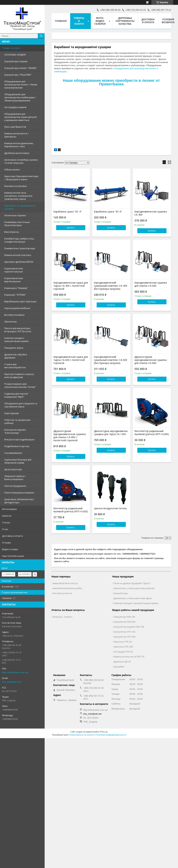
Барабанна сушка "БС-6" (108, 212)
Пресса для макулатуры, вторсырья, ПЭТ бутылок (18, 330)
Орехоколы (11, 322)
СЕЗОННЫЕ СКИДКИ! (15, 55)
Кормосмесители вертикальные (14, 280)
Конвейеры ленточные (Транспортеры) (17, 224)
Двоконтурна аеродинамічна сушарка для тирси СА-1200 (111, 433)
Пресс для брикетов (15, 127)
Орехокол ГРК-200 (123, 647)
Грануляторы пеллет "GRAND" (21, 68)
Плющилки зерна (14, 348)
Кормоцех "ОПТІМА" (15, 295)
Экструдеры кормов (15, 107)
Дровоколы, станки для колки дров (133, 598)
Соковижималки (13, 453)
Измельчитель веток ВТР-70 (129, 657)
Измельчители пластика (18, 255)
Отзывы (7, 543)
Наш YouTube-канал (13, 556)
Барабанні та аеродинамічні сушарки (20, 207)
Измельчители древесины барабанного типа (19, 145)
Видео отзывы (10, 549)
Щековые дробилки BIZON (19, 262)
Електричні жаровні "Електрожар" (15, 431)
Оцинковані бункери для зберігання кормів (18, 461)
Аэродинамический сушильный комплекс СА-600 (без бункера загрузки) (111, 360)
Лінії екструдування (15, 486)
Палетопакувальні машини (19, 493)
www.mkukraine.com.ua (65, 583)
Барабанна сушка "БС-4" (68, 212)
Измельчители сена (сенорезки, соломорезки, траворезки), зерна (18, 196)
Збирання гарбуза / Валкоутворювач (15, 478)
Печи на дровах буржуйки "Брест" (132, 583)
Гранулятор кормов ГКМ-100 (129, 627)
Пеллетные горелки (15, 215)
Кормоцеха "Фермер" (16, 288)
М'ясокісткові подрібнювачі (19, 439)
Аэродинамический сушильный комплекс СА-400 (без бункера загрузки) (111, 286)
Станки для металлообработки (15, 366)
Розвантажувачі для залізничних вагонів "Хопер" (20, 385)
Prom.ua (104, 732)
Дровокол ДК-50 (122, 662)
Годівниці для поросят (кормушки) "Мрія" (16, 395)
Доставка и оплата (12, 536)
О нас (5, 529)
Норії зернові (12, 413)
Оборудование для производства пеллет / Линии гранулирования (21, 84)
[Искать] (41, 36)
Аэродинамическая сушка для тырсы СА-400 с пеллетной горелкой (71, 286)
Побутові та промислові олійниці (17, 421)
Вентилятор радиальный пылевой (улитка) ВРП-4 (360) (152, 433)
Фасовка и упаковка (16, 186)
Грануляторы (121, 593)
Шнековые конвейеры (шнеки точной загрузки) (21, 161)
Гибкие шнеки (12, 170)
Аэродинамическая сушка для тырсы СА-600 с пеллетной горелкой (71, 360)
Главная (61, 21)
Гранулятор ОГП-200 (124, 637)
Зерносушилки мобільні (17, 308)
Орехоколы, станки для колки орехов (134, 588)
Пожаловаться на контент (82, 735)
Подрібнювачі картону (17, 446)
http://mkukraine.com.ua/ (15, 672)
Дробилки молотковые (17, 153)
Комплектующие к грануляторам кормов (16, 340)
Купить (71, 228)
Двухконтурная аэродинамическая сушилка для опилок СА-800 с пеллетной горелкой (70, 436)
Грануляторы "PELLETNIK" (18, 75)
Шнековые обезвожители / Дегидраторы (19, 501)
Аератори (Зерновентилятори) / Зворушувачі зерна (21, 178)
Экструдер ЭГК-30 (123, 652)
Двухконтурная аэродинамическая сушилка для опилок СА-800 (151, 360)
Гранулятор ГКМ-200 (124, 622)
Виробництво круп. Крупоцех (20, 301)
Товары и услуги (11, 48)
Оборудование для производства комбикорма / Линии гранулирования (20, 97)
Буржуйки (119, 667)
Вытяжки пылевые (14, 315)
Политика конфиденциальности (111, 735)
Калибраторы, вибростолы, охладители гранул (19, 240)
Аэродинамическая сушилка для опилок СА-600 (151, 284)
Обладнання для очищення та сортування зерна (21, 405)
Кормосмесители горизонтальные (14, 270)
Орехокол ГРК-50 (123, 642)
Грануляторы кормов (16, 61)
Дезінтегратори (13, 469)
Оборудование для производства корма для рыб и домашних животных (21, 117)
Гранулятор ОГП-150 (124, 632)
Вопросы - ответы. (63, 617)
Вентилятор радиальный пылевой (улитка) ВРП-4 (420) (71, 510)
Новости (7, 516)
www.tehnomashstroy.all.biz (67, 588)
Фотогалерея (9, 509)
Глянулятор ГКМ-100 (124, 617)
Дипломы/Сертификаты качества (125, 21)
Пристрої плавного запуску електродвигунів (19, 376)
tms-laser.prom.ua (62, 593)
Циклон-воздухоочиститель (110, 508)
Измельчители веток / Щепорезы (17, 135)
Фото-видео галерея (100, 21)
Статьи (6, 522)
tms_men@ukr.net (12, 682)
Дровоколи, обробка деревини (16, 356)
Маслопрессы (12, 232)
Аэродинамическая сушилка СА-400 (151, 213)
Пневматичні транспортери (20, 248)
